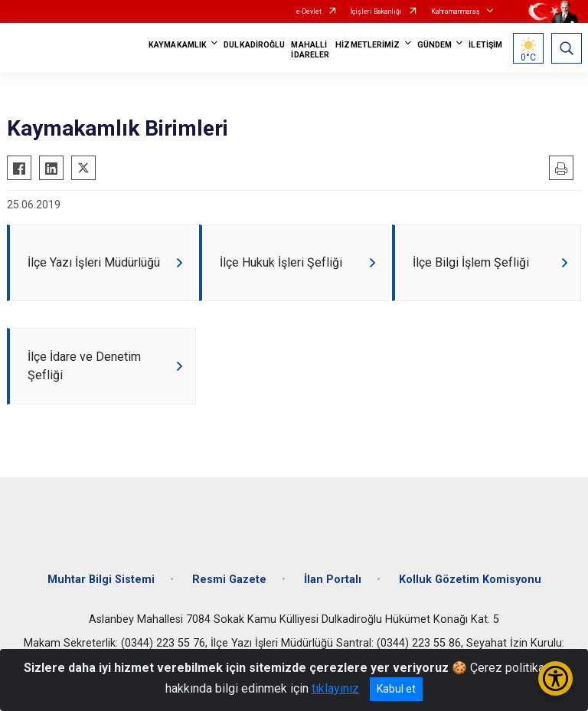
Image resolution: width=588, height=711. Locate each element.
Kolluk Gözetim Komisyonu (470, 580)
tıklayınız (335, 688)
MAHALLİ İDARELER (310, 50)
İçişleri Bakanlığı (376, 11)
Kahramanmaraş (456, 11)
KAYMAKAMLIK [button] (178, 45)
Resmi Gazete (229, 580)
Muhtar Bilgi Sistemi (101, 580)
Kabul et (396, 689)
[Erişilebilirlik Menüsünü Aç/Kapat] (555, 678)
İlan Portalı (333, 580)
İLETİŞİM (485, 45)
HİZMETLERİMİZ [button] (367, 45)
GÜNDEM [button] (435, 45)
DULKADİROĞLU (254, 45)
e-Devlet (309, 11)
